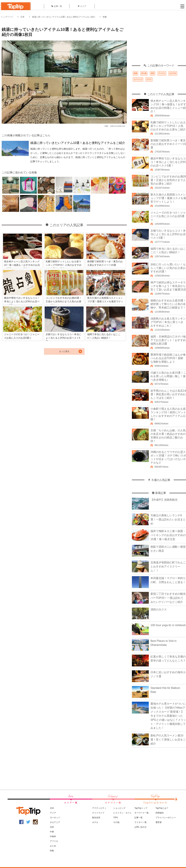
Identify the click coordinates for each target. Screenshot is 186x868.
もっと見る (64, 351)
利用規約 (160, 813)
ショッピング (119, 808)
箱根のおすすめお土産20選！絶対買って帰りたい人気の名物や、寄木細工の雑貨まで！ (168, 304)
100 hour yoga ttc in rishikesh (168, 625)
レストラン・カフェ (122, 813)
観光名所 (96, 818)
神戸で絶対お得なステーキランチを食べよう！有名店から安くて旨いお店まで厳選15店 (168, 286)
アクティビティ (99, 808)
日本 (22, 17)
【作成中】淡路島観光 (164, 500)
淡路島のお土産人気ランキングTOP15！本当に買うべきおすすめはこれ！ (168, 322)
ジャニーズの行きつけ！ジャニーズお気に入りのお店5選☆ (168, 216)
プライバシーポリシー (166, 818)
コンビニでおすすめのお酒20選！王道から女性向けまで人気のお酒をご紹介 (168, 180)
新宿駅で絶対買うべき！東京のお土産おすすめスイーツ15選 (168, 144)
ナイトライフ (98, 813)
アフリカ (54, 841)
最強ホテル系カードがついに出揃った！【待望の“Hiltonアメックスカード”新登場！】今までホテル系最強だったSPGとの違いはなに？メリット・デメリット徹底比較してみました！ (168, 716)
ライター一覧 (141, 822)
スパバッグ (138, 79)
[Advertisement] (159, 43)
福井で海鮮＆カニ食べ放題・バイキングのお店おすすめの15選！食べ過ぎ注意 (168, 535)
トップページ (7, 17)
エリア (82, 6)
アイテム (162, 73)
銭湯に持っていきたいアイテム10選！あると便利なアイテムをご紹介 (64, 17)
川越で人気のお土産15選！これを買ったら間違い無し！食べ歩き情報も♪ (168, 376)
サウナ (149, 79)
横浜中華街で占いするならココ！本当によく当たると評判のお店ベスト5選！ (168, 162)
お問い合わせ (141, 827)
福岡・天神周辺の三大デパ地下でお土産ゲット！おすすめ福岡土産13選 (168, 340)
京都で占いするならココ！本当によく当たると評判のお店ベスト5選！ (168, 234)
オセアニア (55, 822)
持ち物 (144, 73)
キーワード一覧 (142, 813)
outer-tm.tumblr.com (118, 126)
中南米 (53, 836)
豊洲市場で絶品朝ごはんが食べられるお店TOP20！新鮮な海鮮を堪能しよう (168, 358)
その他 (116, 822)
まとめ (53, 846)
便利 (153, 73)
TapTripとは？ (162, 808)
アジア (53, 813)
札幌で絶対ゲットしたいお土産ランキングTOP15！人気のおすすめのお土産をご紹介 (168, 126)
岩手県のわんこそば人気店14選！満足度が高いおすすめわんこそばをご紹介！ (168, 394)
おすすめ (173, 73)
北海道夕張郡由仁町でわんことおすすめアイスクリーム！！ (168, 566)
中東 (52, 832)
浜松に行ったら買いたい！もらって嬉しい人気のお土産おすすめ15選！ (168, 268)
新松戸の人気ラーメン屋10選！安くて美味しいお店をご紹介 (168, 740)
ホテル (95, 822)
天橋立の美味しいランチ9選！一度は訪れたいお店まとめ (168, 519)
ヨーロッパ (55, 818)
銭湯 (135, 73)
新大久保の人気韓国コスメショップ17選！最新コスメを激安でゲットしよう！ (168, 198)
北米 (52, 827)
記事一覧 (57, 6)
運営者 (159, 822)
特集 (52, 851)
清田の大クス (159, 610)
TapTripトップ (141, 808)
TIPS (116, 818)
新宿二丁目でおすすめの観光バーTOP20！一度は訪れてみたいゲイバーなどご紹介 (168, 598)
